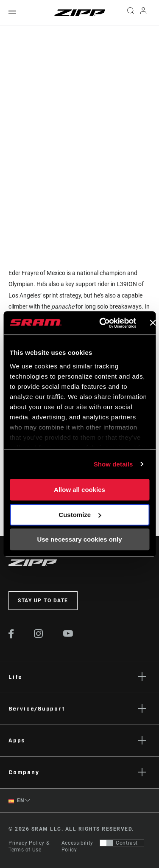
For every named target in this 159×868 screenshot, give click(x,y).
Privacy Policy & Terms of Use (29, 846)
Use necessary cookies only (79, 539)
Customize (80, 515)
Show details (113, 464)
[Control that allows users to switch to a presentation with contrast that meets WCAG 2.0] (122, 843)
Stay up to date (43, 601)
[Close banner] (153, 323)
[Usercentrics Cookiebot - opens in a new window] (102, 323)
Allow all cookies (79, 490)
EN (16, 801)
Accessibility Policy (77, 846)
